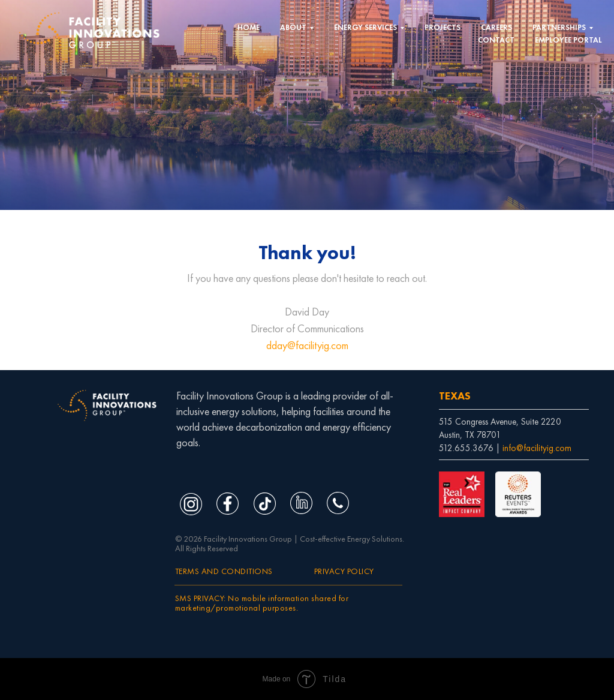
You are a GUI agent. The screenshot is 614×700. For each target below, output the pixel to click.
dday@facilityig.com (307, 345)
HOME (249, 27)
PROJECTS (443, 27)
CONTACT (496, 40)
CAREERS (496, 27)
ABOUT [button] (293, 27)
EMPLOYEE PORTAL (568, 40)
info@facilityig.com (537, 448)
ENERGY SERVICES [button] (365, 27)
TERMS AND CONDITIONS (224, 571)
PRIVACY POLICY (344, 571)
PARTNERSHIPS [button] (559, 27)
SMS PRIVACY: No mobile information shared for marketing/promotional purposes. (262, 603)
